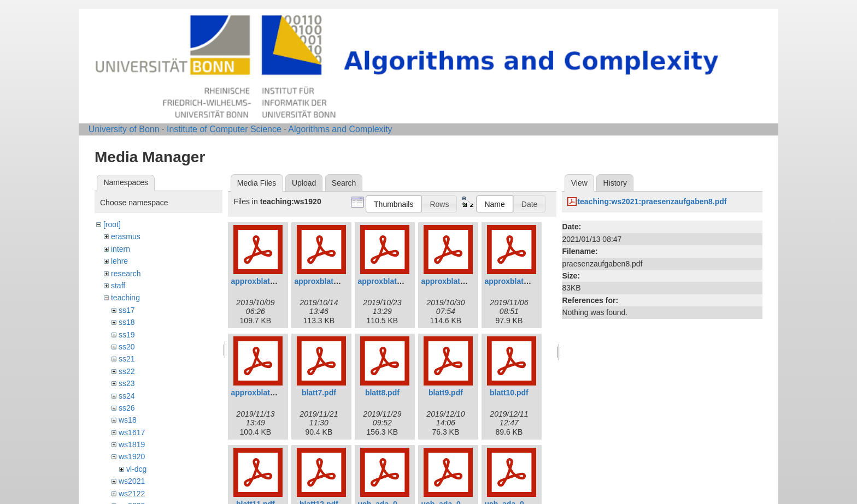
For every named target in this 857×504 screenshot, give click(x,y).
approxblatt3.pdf (388, 281)
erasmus (126, 236)
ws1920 (132, 456)
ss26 (127, 408)
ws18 (128, 420)
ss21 (127, 359)
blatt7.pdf (319, 393)
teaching (125, 298)
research (126, 274)
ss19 (127, 335)
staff (118, 286)
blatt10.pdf (509, 393)
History (615, 183)
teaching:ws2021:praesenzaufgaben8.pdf (652, 201)
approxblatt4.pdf (451, 281)
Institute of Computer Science (224, 129)
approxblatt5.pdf (514, 281)
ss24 (127, 396)
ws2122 (132, 494)
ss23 (127, 383)
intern (121, 249)
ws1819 (132, 444)
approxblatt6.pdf (261, 393)
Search (344, 183)
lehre (119, 261)
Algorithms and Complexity (340, 129)
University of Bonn (124, 129)
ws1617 (132, 432)
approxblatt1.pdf (261, 281)
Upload (304, 183)
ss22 (127, 371)
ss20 (127, 347)
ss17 (127, 310)
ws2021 (132, 481)
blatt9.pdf (446, 393)
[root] (112, 224)
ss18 (127, 322)
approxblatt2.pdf (324, 281)
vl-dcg (136, 469)
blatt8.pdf (382, 393)
